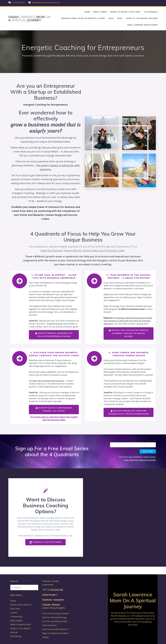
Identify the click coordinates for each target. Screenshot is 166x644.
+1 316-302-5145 (55, 590)
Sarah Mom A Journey (29, 18)
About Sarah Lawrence (21, 605)
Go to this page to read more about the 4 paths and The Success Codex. (54, 426)
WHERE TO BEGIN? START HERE (125, 12)
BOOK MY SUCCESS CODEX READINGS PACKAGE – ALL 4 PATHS (54, 417)
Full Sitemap (16, 636)
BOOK (120, 18)
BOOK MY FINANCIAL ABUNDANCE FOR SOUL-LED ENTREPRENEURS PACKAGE (54, 338)
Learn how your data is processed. (140, 467)
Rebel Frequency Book (21, 624)
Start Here (15, 609)
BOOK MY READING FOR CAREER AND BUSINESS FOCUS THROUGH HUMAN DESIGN (129, 420)
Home (13, 601)
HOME (87, 12)
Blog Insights (17, 620)
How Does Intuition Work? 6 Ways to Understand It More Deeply (55, 633)
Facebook (47, 600)
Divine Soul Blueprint (52, 250)
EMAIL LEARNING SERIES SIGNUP (143, 25)
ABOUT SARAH (100, 12)
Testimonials (16, 617)
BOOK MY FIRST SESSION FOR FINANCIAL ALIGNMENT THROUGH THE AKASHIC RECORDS (129, 334)
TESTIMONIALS (151, 12)
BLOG (111, 18)
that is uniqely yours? (46, 128)
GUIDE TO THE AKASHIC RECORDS (142, 18)
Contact (14, 613)
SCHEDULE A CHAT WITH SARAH (45, 550)
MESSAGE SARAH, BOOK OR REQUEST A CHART (83, 18)
